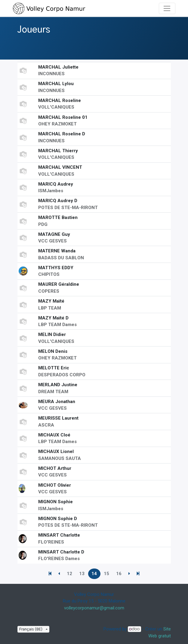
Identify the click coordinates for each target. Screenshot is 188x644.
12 (69, 574)
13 (82, 574)
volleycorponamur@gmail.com (94, 608)
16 (119, 574)
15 (106, 574)
